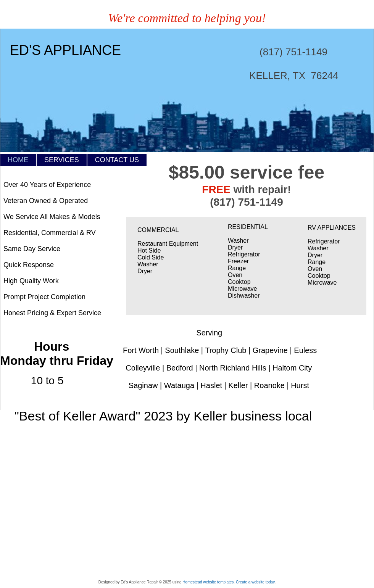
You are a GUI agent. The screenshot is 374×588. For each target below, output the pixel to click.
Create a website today (255, 582)
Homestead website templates (208, 582)
